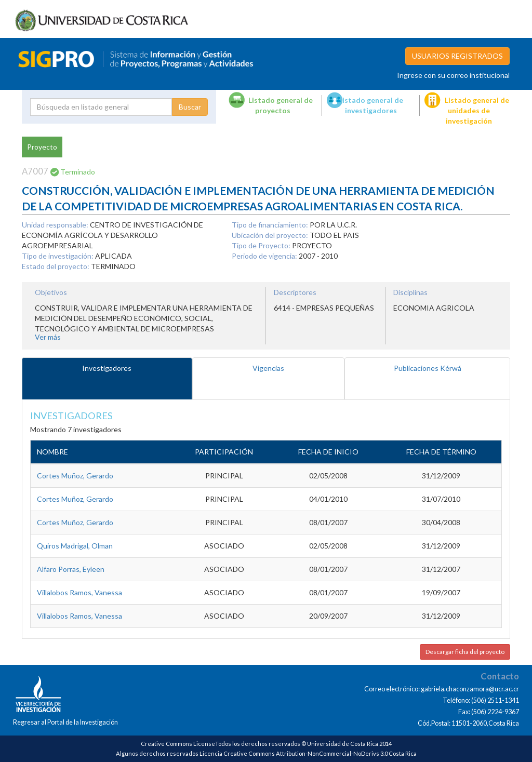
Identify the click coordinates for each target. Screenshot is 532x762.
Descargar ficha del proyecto (465, 652)
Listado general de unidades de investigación (477, 110)
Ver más (48, 337)
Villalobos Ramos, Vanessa (79, 592)
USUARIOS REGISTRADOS (457, 56)
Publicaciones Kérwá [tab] (428, 368)
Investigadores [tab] (107, 368)
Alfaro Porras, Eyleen (71, 569)
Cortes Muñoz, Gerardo (75, 476)
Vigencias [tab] (268, 368)
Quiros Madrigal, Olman (75, 546)
